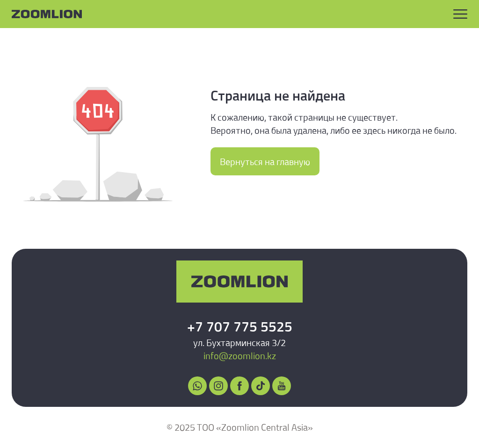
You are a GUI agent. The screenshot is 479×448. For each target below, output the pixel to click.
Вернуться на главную (265, 162)
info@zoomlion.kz (240, 356)
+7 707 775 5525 (240, 326)
